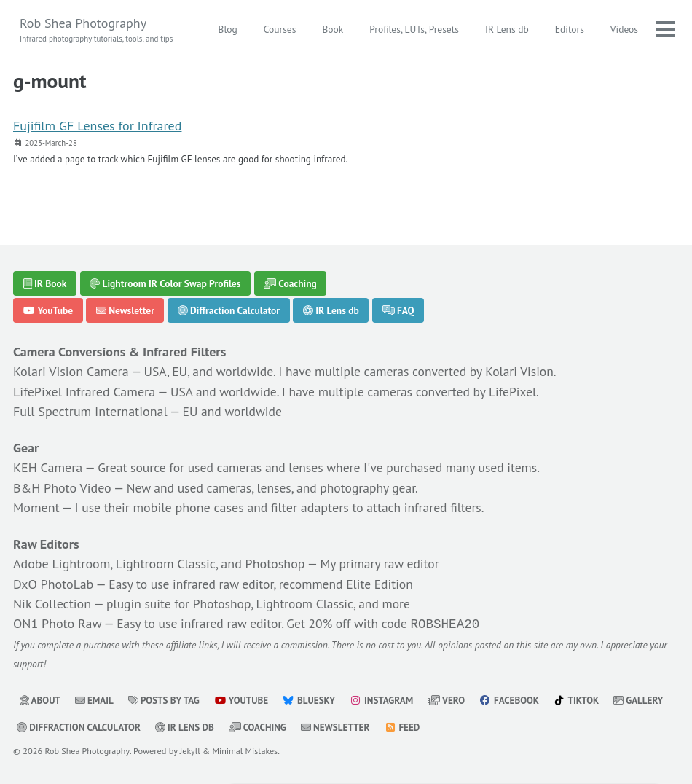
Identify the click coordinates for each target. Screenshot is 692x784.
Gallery (42, 728)
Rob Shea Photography (98, 30)
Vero (454, 701)
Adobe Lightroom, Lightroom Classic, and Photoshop (159, 565)
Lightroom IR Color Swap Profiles (165, 285)
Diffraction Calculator (229, 313)
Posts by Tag (166, 701)
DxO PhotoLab (53, 585)
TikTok (586, 701)
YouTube (48, 313)
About (41, 701)
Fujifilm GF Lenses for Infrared (97, 127)
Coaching (290, 285)
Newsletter (125, 313)
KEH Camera (48, 470)
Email (95, 701)
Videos (624, 29)
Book (332, 29)
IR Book (45, 285)
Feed (475, 728)
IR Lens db (506, 29)
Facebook (517, 701)
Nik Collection (52, 604)
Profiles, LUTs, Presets (413, 29)
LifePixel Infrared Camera (84, 393)
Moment (36, 509)
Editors (569, 29)
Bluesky (314, 701)
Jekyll (192, 750)
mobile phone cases (190, 509)
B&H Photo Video (62, 489)
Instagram (387, 701)
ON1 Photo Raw (57, 624)
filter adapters (313, 509)
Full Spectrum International (90, 413)
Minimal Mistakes (248, 750)
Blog (227, 29)
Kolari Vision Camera (71, 373)
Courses (279, 29)
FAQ (398, 313)
